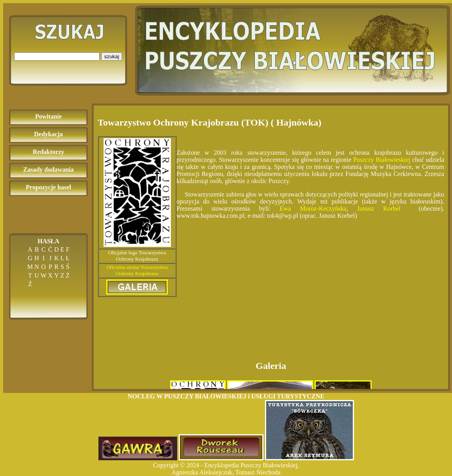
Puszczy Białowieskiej (383, 160)
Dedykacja (49, 134)
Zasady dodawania (49, 169)
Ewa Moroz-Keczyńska (313, 208)
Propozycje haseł (49, 187)
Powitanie (48, 116)
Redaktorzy (48, 152)
